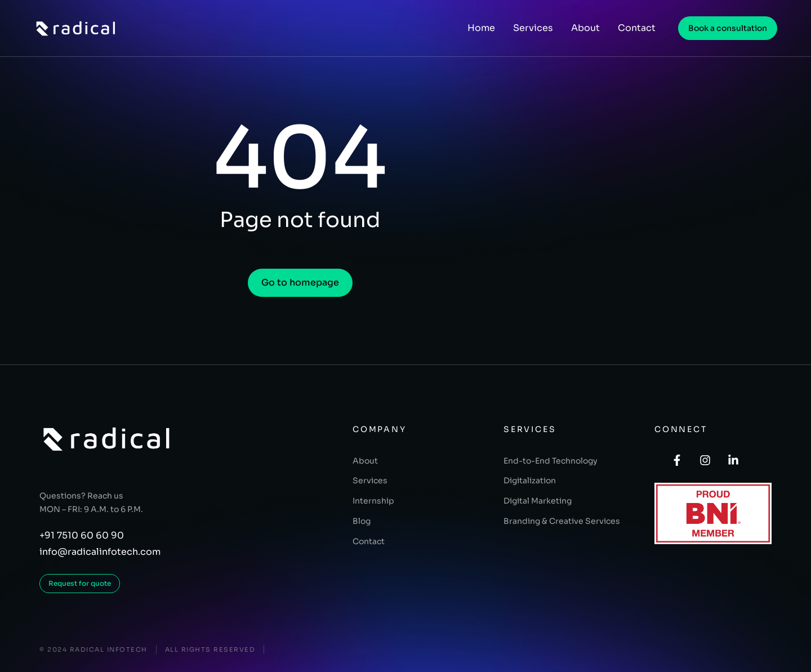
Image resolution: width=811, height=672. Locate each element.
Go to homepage (300, 282)
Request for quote (80, 583)
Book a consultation (728, 28)
